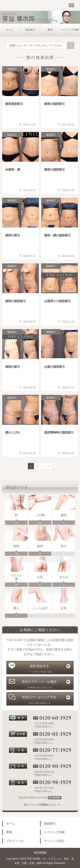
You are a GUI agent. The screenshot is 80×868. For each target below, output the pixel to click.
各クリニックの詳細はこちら (40, 805)
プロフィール (15, 841)
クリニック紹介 (54, 841)
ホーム (10, 30)
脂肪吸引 (30, 30)
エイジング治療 (70, 30)
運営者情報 (40, 852)
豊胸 (50, 30)
